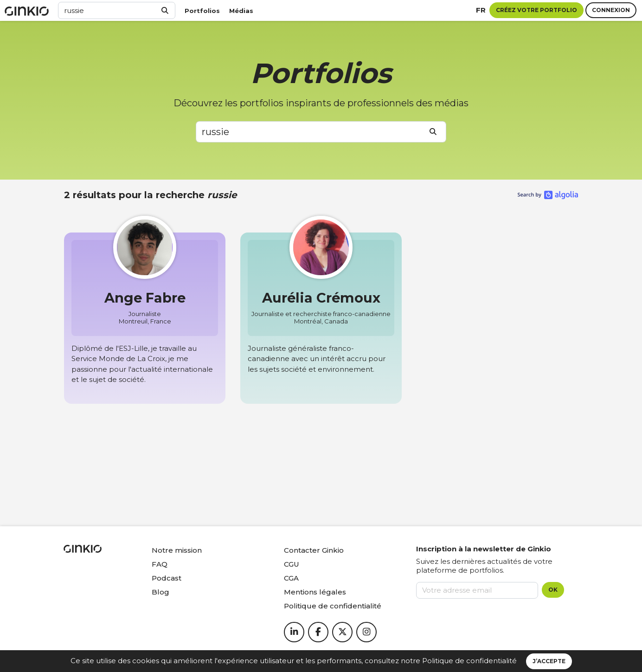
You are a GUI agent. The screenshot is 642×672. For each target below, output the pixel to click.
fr (481, 10)
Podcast (167, 578)
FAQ (160, 564)
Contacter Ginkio (314, 550)
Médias (241, 11)
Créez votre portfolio (536, 10)
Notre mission (177, 550)
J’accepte (549, 661)
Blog (160, 592)
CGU (292, 564)
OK (553, 590)
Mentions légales (315, 592)
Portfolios (202, 11)
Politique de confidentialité (469, 661)
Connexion (611, 10)
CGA (291, 578)
